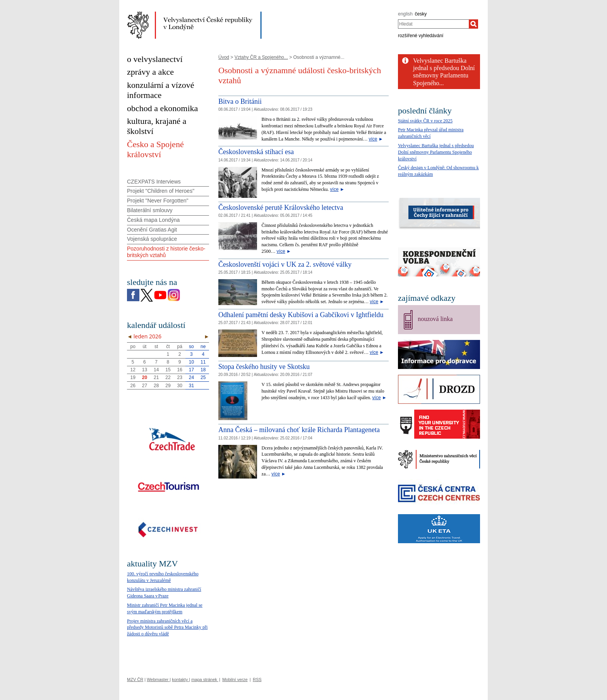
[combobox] (433, 24)
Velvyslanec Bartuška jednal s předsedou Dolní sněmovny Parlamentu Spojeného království (436, 152)
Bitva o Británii (240, 101)
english (405, 14)
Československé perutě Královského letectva (281, 208)
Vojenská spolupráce (152, 239)
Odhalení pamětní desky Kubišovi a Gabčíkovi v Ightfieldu (301, 315)
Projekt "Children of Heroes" (161, 191)
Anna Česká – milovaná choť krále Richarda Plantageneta (299, 430)
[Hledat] (473, 24)
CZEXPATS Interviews (154, 182)
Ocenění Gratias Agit (152, 230)
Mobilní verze (235, 679)
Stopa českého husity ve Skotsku (264, 367)
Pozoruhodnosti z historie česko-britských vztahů (166, 252)
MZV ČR (135, 679)
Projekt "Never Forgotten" (158, 201)
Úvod (224, 57)
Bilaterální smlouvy (150, 210)
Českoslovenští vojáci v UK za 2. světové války (285, 264)
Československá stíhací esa (256, 152)
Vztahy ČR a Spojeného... (261, 57)
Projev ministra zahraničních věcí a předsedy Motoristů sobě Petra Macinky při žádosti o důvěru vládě (167, 628)
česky (421, 14)
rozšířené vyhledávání (421, 36)
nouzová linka (435, 319)
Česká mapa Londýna (153, 220)
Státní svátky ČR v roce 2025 (425, 121)
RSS (257, 679)
